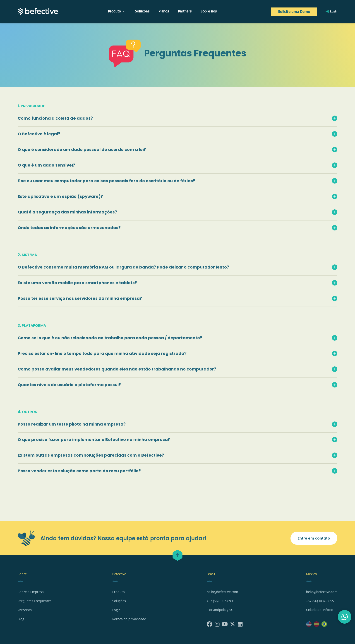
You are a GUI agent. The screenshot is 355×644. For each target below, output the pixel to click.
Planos (164, 11)
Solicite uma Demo (294, 12)
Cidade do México (320, 610)
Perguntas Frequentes (35, 601)
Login (331, 12)
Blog (21, 619)
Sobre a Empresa (31, 592)
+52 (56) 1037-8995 (221, 601)
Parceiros (25, 610)
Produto (117, 11)
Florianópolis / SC (220, 610)
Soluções (142, 11)
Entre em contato (314, 539)
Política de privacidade (129, 619)
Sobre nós (209, 11)
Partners (185, 11)
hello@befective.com (222, 592)
